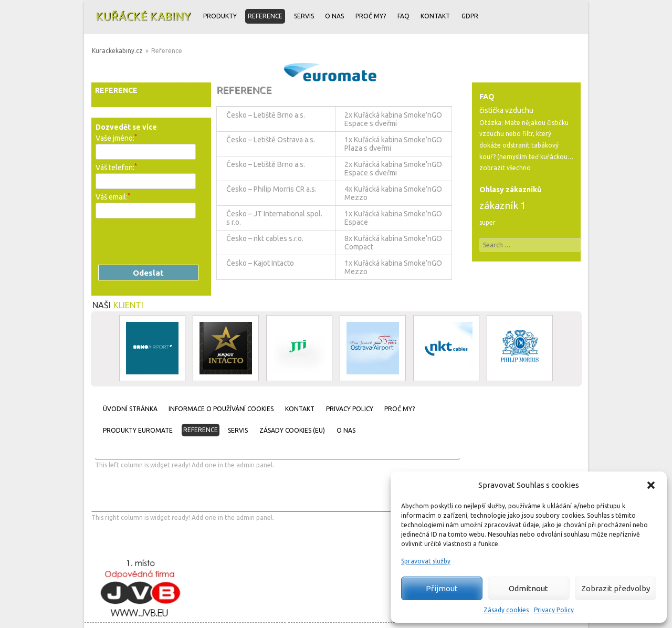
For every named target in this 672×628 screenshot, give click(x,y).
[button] (651, 485)
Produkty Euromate (138, 430)
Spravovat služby (426, 561)
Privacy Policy (554, 610)
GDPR (470, 16)
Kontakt (435, 16)
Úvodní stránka (130, 409)
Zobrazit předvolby (616, 588)
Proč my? (371, 16)
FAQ (403, 16)
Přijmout (442, 588)
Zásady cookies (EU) (292, 430)
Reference (265, 16)
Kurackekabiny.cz (117, 51)
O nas (334, 16)
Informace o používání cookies (221, 409)
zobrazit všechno (505, 168)
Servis (304, 16)
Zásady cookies (506, 610)
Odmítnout (528, 588)
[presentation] (175, 242)
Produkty (220, 16)
